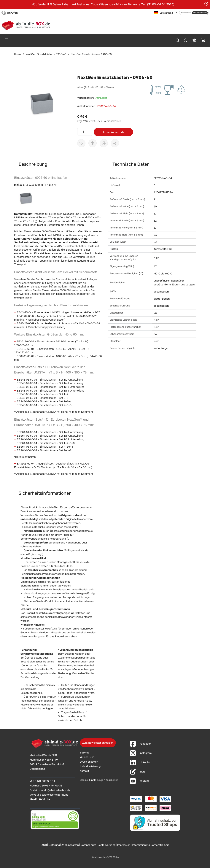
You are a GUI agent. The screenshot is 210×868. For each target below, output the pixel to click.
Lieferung (54, 845)
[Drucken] (104, 143)
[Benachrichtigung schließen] (206, 4)
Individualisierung (90, 766)
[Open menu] (7, 40)
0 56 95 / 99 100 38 (51, 786)
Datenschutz (88, 845)
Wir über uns (87, 757)
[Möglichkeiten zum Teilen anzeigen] (115, 143)
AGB (44, 845)
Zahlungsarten (70, 845)
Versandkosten (113, 121)
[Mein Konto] (185, 40)
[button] (42, 104)
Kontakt (84, 771)
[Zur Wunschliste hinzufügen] (81, 143)
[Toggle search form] (178, 40)
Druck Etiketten (89, 762)
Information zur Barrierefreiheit (150, 845)
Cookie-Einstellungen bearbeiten (99, 780)
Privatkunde (186, 13)
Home (18, 54)
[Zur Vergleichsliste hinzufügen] (93, 143)
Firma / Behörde (200, 13)
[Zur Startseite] (27, 25)
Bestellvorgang (106, 845)
